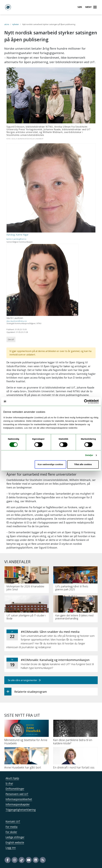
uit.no (7, 24)
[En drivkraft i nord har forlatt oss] (75, 759)
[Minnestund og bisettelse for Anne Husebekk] (27, 733)
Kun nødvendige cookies (50, 464)
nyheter (16, 24)
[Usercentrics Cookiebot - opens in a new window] (86, 401)
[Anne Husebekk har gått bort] (27, 759)
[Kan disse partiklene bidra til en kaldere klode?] (75, 733)
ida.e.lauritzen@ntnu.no (17, 321)
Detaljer (89, 455)
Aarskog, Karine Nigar (17, 235)
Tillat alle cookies (83, 464)
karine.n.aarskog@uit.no (16, 239)
